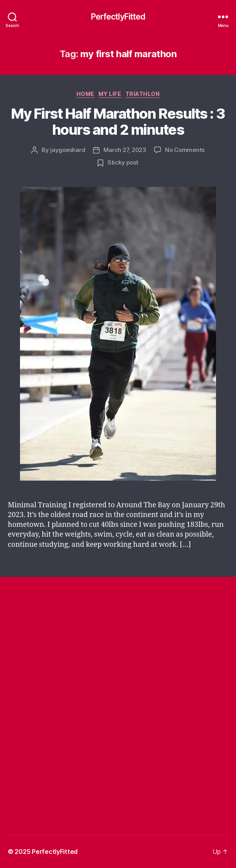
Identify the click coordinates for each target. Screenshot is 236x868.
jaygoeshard (68, 150)
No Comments (185, 150)
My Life (110, 94)
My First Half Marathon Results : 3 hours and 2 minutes (118, 122)
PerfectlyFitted (118, 17)
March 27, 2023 (125, 150)
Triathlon (143, 94)
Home (85, 94)
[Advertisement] (122, 644)
